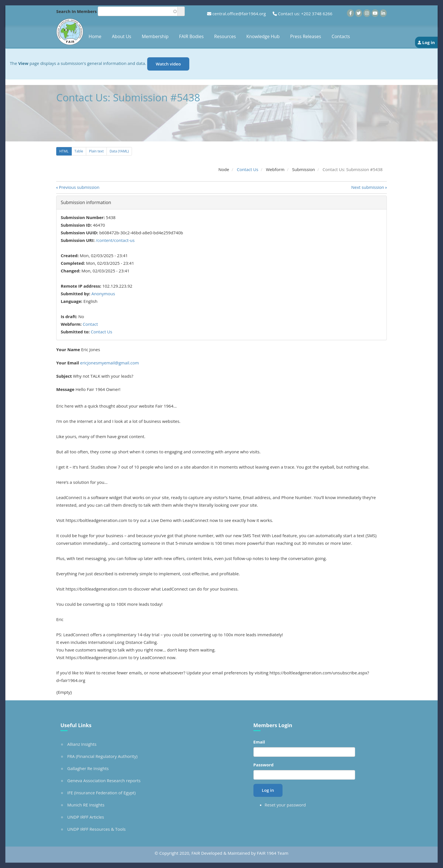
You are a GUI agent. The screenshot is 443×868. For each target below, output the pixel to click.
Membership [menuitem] (155, 36)
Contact (90, 324)
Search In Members (77, 11)
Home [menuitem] (95, 36)
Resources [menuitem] (225, 36)
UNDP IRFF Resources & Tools (96, 829)
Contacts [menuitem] (341, 36)
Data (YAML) (119, 151)
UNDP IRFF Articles (86, 817)
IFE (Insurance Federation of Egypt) (101, 793)
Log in (428, 42)
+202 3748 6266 (317, 14)
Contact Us (247, 169)
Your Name (68, 349)
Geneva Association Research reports (104, 780)
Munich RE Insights (86, 805)
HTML (64, 151)
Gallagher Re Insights (88, 768)
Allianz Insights (82, 744)
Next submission (369, 187)
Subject (64, 376)
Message (65, 389)
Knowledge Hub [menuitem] (263, 36)
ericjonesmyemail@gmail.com (109, 363)
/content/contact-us (115, 240)
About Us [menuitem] (122, 36)
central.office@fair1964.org (239, 14)
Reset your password (285, 805)
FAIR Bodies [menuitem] (191, 36)
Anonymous (103, 294)
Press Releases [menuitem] (306, 36)
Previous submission (78, 187)
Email (259, 742)
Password (264, 765)
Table (79, 151)
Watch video (168, 64)
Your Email (68, 363)
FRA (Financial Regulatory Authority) (102, 756)
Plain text (96, 151)
